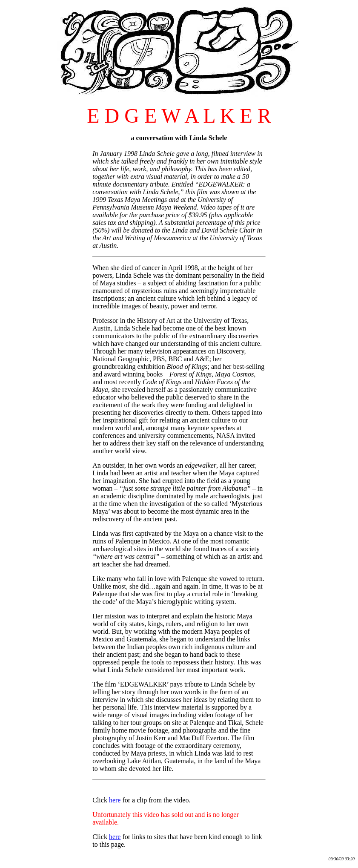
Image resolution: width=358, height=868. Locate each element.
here (115, 800)
